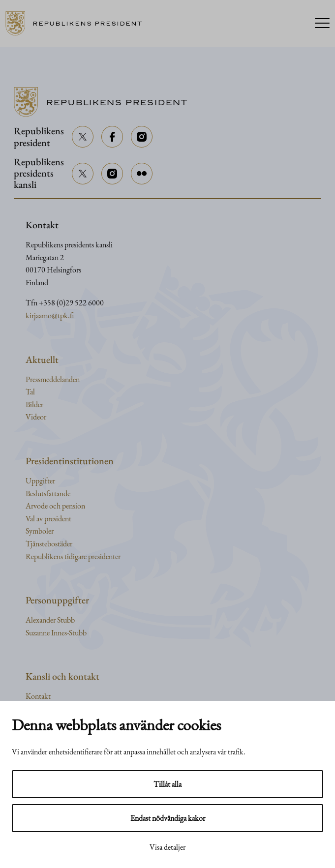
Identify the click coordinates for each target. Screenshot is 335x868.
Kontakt (38, 696)
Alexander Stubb (50, 620)
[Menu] (322, 24)
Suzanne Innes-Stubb (56, 633)
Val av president (48, 519)
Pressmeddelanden (53, 379)
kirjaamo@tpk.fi (50, 315)
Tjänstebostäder (49, 544)
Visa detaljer (167, 847)
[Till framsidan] (78, 24)
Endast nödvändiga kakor (168, 818)
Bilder (34, 404)
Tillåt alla (167, 784)
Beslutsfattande (48, 494)
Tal (30, 392)
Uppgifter (40, 481)
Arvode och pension (55, 506)
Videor (36, 417)
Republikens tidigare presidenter (73, 556)
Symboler (40, 531)
